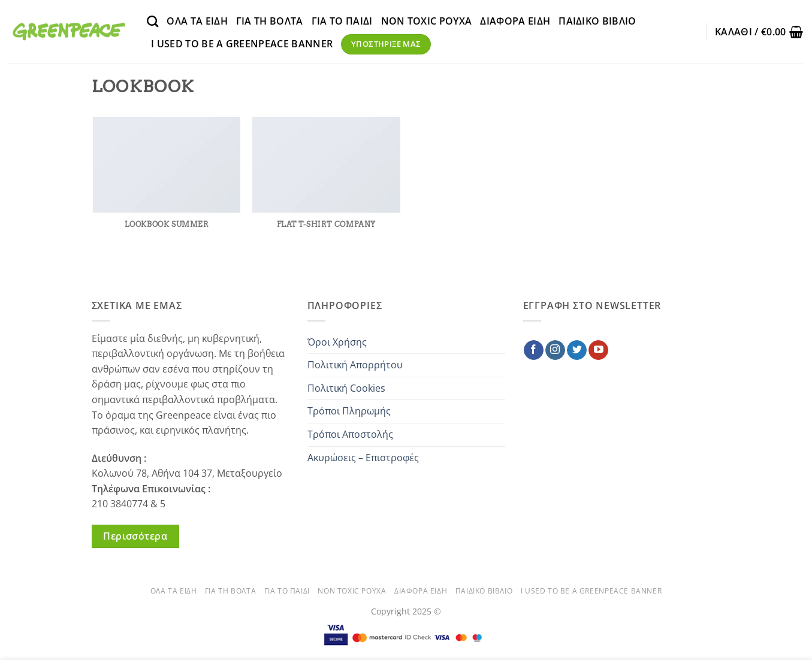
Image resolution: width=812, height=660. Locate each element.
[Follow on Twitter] (577, 350)
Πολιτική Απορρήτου (355, 365)
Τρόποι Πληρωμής (349, 411)
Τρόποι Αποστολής (350, 434)
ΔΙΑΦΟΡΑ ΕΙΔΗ (515, 21)
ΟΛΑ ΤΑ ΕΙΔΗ (197, 21)
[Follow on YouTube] (598, 350)
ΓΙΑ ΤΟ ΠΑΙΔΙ (342, 21)
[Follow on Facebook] (534, 350)
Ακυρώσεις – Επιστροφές (363, 458)
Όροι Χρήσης (337, 342)
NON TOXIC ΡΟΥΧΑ (427, 21)
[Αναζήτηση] (153, 21)
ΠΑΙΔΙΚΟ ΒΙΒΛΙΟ (597, 21)
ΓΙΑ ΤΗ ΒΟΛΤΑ (270, 21)
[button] (759, 32)
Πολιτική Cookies (346, 388)
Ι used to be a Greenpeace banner (242, 44)
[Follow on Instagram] (555, 350)
